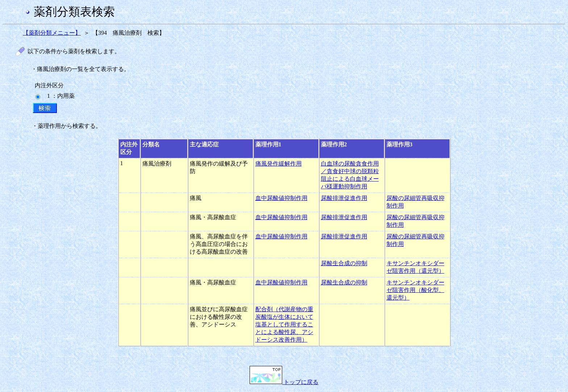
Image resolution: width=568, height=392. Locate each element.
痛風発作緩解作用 (279, 164)
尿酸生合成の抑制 (344, 263)
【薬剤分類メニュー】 (52, 33)
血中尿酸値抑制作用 (281, 198)
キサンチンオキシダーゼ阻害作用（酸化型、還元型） (415, 290)
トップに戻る (284, 382)
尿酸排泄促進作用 (344, 198)
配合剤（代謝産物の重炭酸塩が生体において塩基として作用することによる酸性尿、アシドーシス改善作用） (284, 324)
